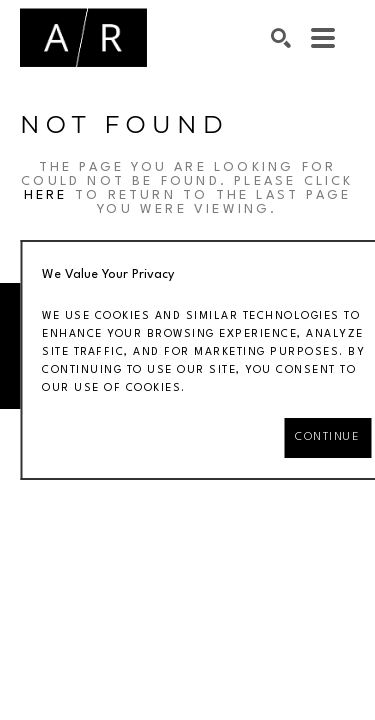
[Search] (281, 38)
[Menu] (323, 38)
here (46, 195)
